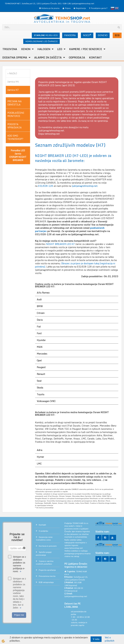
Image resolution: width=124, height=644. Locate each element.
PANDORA (70, 35)
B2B (117, 35)
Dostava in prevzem (48, 546)
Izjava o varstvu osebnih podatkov (45, 562)
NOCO (87, 35)
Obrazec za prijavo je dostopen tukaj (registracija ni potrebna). (75, 265)
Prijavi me (19, 615)
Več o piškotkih (110, 639)
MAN (40, 347)
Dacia (40, 320)
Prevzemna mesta (47, 576)
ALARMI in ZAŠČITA (48, 57)
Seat (39, 381)
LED (60, 49)
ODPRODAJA (77, 57)
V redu (96, 639)
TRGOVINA (10, 49)
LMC (39, 464)
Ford (39, 333)
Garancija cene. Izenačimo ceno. (44, 538)
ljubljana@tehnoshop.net (83, 3)
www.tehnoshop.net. (74, 548)
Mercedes (42, 354)
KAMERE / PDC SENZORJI (86, 49)
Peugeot (41, 367)
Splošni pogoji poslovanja (44, 553)
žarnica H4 (13, 82)
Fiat (39, 327)
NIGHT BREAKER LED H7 (61, 244)
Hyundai (41, 340)
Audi (39, 299)
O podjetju (43, 531)
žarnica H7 (13, 90)
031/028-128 (46, 186)
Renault (41, 374)
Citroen (41, 313)
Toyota (41, 394)
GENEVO (103, 35)
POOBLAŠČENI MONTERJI (16, 114)
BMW (40, 306)
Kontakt (96, 57)
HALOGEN (44, 49)
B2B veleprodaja (46, 582)
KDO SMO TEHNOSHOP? (15, 137)
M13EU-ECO (46, 35)
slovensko (113, 8)
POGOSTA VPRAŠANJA (15, 126)
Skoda (40, 388)
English (117, 8)
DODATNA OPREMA (15, 57)
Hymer (40, 457)
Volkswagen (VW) (46, 401)
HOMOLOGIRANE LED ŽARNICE (41, 41)
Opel (39, 360)
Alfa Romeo (43, 293)
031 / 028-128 (64, 3)
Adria (40, 450)
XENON (26, 49)
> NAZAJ (12, 73)
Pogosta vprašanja (47, 570)
